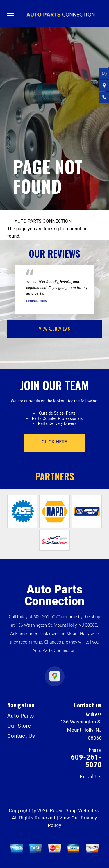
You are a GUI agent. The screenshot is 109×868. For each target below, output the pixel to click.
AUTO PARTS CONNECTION (43, 221)
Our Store (19, 726)
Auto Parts (21, 716)
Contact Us (21, 736)
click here (54, 442)
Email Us (91, 777)
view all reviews (54, 329)
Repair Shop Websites (74, 811)
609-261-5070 (47, 617)
